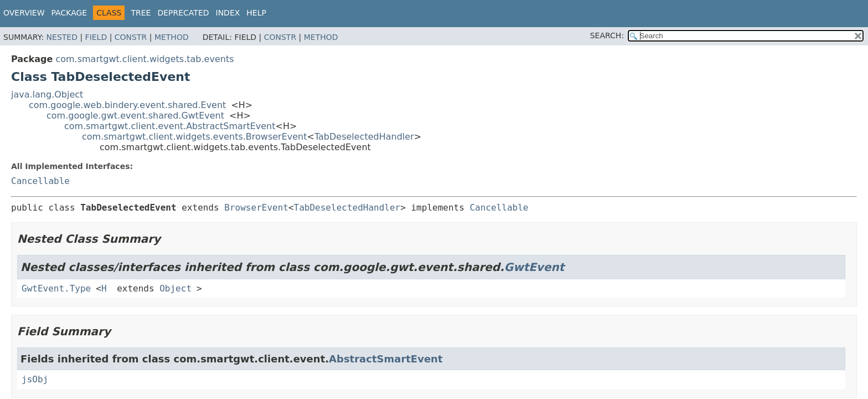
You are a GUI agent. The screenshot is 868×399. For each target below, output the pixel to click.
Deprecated (183, 13)
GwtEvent (534, 267)
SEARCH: (607, 35)
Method (172, 37)
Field (96, 37)
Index (228, 13)
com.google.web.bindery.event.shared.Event (127, 105)
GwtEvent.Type (56, 288)
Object (175, 288)
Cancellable (40, 181)
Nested (62, 37)
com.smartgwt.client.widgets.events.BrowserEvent (195, 137)
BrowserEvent (256, 208)
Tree (141, 13)
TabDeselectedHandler (364, 137)
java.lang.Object (47, 94)
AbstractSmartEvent (386, 359)
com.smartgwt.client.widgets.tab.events (144, 59)
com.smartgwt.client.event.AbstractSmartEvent (170, 126)
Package (69, 13)
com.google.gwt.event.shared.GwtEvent (135, 116)
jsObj (35, 379)
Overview (24, 13)
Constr (131, 37)
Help (256, 13)
